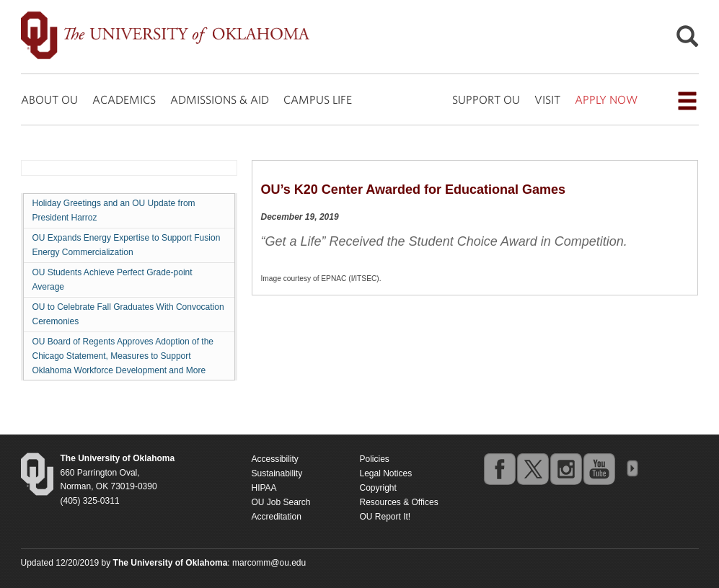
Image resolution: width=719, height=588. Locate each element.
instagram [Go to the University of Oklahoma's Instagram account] (565, 468)
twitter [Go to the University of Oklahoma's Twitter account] (532, 468)
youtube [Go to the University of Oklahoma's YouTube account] (599, 468)
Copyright (378, 488)
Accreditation (277, 517)
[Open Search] (687, 40)
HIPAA (264, 488)
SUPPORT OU (486, 99)
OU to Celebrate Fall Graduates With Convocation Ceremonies (128, 314)
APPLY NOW (606, 99)
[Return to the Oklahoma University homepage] (118, 458)
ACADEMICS (124, 99)
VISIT (547, 99)
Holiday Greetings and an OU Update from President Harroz (114, 210)
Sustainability (277, 473)
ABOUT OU (49, 99)
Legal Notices (386, 473)
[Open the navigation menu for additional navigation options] (687, 101)
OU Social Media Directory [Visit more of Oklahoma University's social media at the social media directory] (632, 468)
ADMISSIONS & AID (220, 99)
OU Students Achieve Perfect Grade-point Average (113, 280)
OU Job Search (281, 502)
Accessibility (275, 459)
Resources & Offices (399, 502)
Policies (375, 459)
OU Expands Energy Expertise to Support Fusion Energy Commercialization (127, 245)
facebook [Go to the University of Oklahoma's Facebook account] (499, 468)
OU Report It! (385, 517)
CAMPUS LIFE (318, 99)
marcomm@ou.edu (269, 563)
